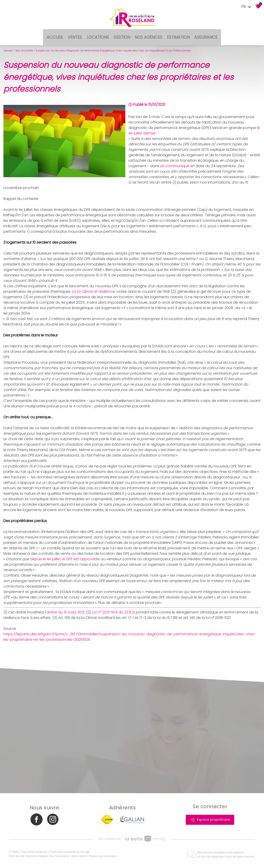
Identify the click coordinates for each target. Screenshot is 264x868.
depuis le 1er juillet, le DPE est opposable (65, 554)
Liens (77, 854)
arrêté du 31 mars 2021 (65, 607)
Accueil (60, 33)
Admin (86, 854)
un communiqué (175, 160)
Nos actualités (24, 45)
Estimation (176, 33)
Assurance (201, 33)
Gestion (122, 33)
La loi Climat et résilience (93, 286)
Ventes (78, 33)
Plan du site (19, 854)
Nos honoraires (62, 854)
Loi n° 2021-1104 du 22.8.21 (113, 607)
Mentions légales (39, 854)
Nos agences (147, 33)
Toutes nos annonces (105, 854)
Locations (99, 33)
